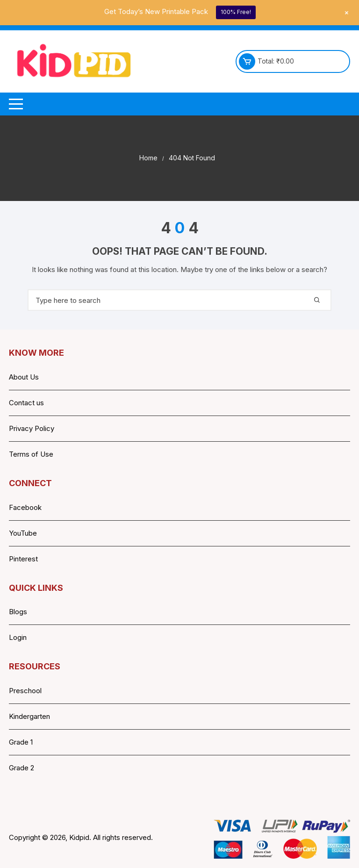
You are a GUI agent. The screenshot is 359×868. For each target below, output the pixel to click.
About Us (24, 377)
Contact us (26, 403)
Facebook (25, 507)
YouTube (23, 533)
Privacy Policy (32, 428)
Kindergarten (29, 716)
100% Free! (236, 12)
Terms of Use (31, 454)
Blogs (18, 612)
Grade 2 (22, 768)
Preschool (25, 691)
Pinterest (23, 559)
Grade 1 (21, 742)
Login (18, 637)
